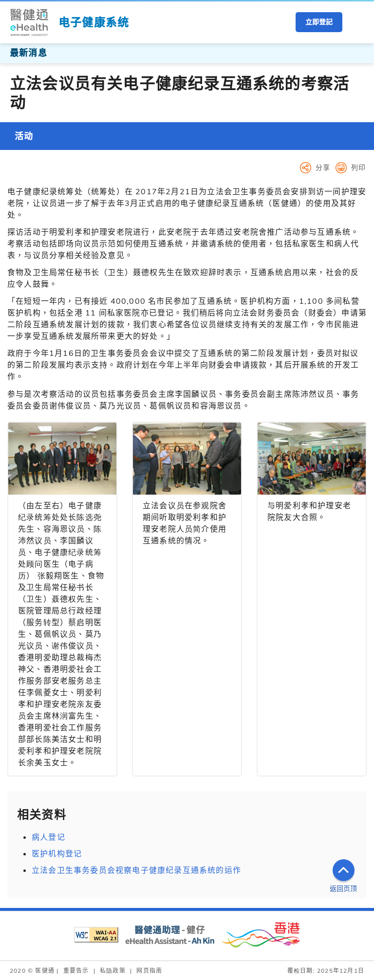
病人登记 (48, 837)
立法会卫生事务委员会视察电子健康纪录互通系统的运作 (136, 870)
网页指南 (149, 971)
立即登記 (319, 22)
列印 (358, 167)
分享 (323, 167)
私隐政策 (113, 971)
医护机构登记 (57, 853)
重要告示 (76, 971)
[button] (357, 22)
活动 (24, 136)
